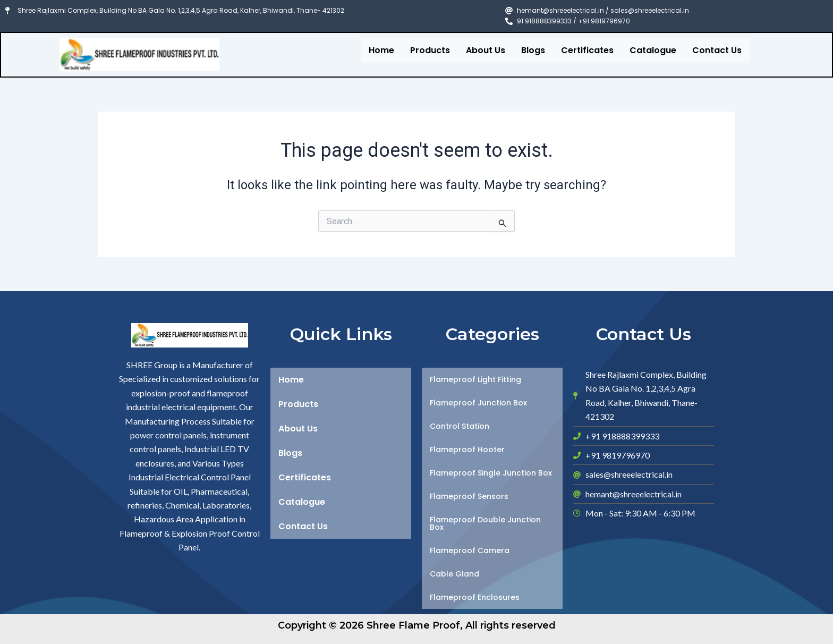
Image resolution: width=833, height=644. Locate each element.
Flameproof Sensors (469, 496)
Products (430, 50)
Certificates (587, 50)
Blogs (533, 50)
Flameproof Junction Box (478, 403)
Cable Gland (454, 574)
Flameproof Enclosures (475, 597)
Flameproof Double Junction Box (485, 523)
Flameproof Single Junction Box (491, 473)
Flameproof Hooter (467, 450)
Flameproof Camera (470, 550)
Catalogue (653, 50)
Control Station (460, 426)
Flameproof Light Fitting (475, 379)
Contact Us (717, 50)
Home (381, 50)
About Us (486, 50)
